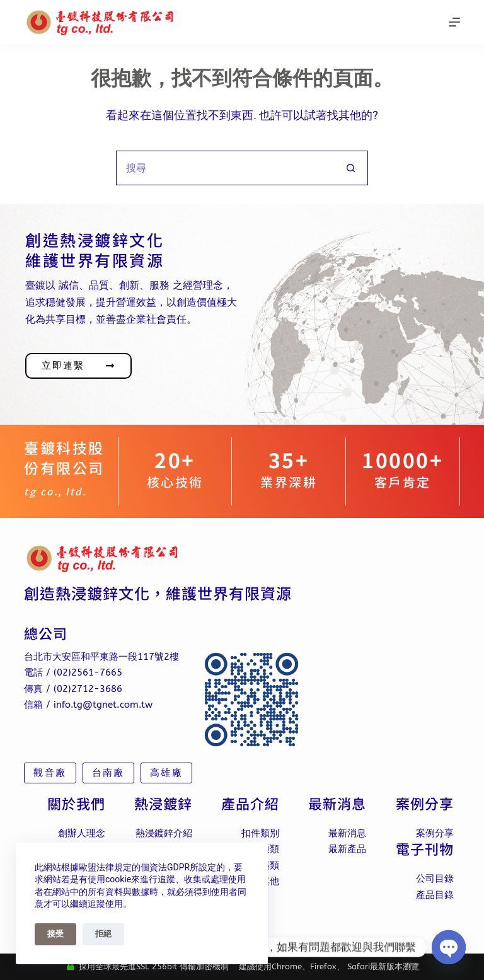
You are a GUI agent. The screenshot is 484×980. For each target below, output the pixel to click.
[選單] (454, 22)
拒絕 (103, 934)
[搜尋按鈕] (351, 168)
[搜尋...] (225, 168)
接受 (55, 934)
